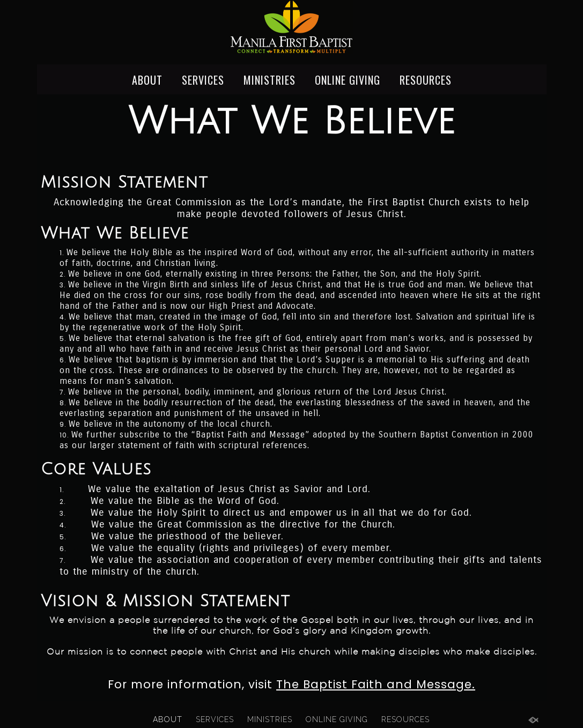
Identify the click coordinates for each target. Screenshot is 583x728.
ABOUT (147, 80)
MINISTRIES (270, 80)
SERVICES (203, 80)
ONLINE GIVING (348, 80)
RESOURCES (426, 80)
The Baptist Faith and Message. (376, 684)
